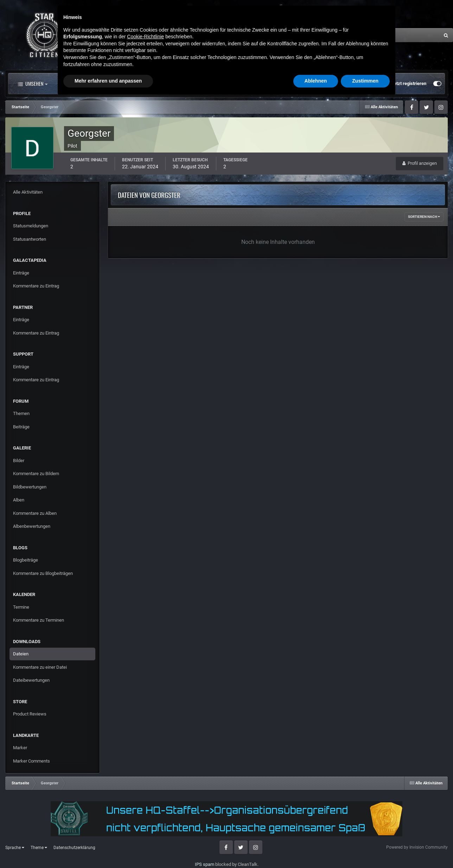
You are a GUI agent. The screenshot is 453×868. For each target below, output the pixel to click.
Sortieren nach (424, 217)
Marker (20, 748)
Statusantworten (30, 239)
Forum (129, 84)
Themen (21, 413)
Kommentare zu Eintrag (36, 286)
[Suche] (366, 35)
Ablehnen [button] (316, 849)
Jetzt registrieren (409, 83)
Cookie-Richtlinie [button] (145, 804)
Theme (39, 848)
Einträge (21, 273)
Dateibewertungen (31, 680)
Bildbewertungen (30, 487)
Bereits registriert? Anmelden (352, 84)
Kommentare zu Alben (35, 513)
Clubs (164, 84)
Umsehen (33, 84)
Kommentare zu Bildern (36, 474)
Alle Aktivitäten (82, 84)
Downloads (244, 84)
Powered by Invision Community (417, 847)
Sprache (15, 848)
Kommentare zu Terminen (39, 620)
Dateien (21, 654)
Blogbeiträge (25, 560)
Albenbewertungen (32, 526)
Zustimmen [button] (365, 849)
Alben (19, 500)
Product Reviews (30, 714)
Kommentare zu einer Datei (40, 667)
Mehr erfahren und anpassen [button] (108, 849)
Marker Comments (31, 761)
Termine (21, 607)
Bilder (19, 461)
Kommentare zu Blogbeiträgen (43, 573)
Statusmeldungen (31, 226)
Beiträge (21, 427)
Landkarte (201, 84)
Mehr (283, 84)
